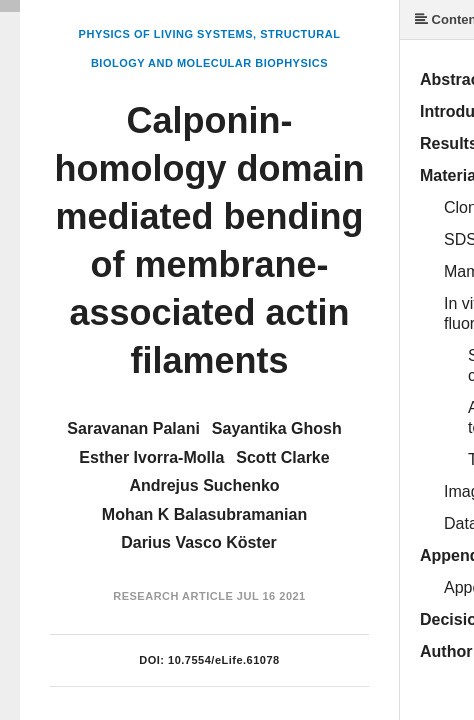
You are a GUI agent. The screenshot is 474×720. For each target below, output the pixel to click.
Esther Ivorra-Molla (151, 457)
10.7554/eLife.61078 (224, 660)
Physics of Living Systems (166, 34)
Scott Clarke (282, 457)
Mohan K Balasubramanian (204, 514)
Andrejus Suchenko (204, 485)
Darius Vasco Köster (199, 542)
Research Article (173, 596)
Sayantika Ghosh (277, 428)
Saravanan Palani (133, 428)
